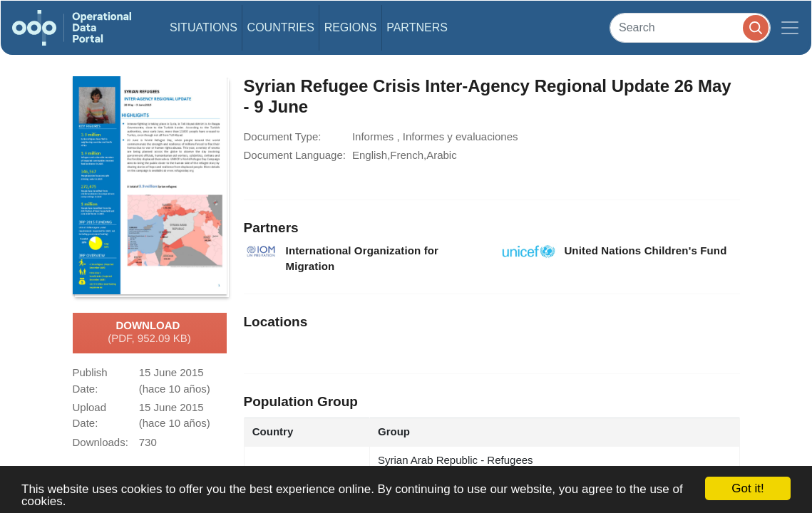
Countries (281, 27)
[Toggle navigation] (790, 28)
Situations (204, 27)
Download (149, 333)
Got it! (747, 488)
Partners (417, 27)
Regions (351, 27)
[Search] (690, 27)
